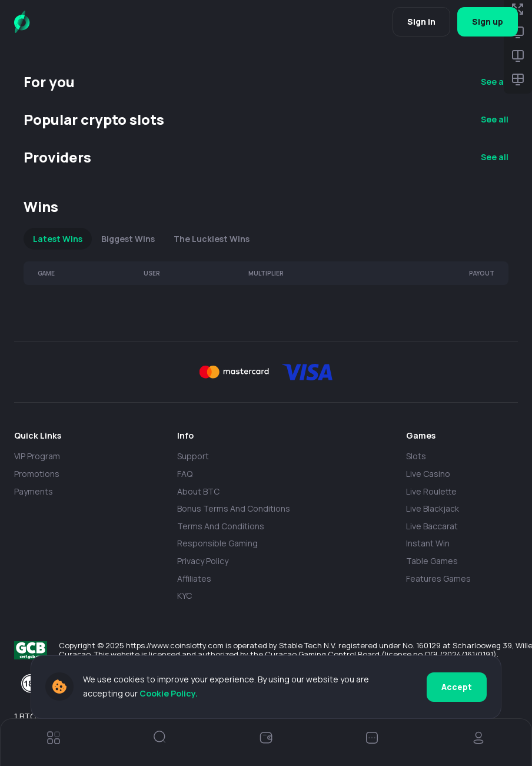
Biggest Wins (128, 239)
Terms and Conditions (221, 526)
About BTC (198, 491)
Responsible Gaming (217, 543)
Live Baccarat (432, 526)
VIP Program (37, 456)
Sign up (488, 21)
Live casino (428, 474)
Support (193, 456)
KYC (184, 596)
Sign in (421, 21)
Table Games (432, 561)
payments (34, 491)
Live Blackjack (433, 508)
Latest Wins (58, 239)
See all (495, 82)
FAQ (185, 474)
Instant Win (428, 543)
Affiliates (194, 578)
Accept (457, 687)
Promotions (37, 474)
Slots (416, 456)
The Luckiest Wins (212, 239)
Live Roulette (431, 491)
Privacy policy (203, 561)
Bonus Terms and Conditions (234, 508)
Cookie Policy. (169, 693)
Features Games (438, 578)
